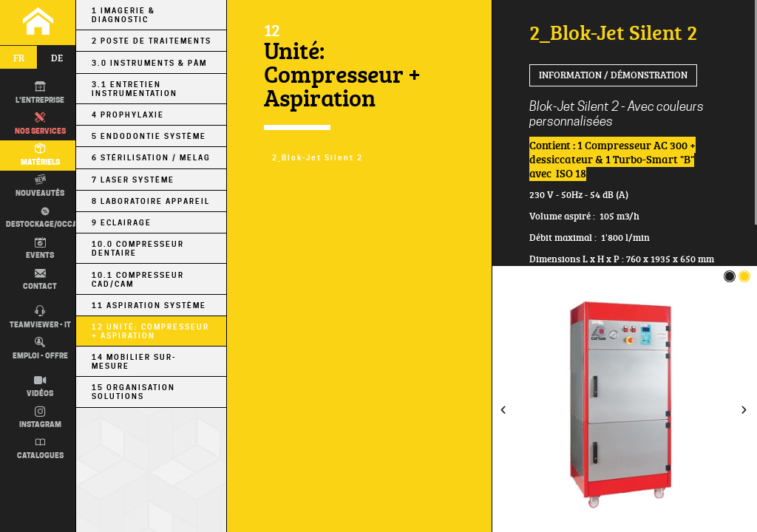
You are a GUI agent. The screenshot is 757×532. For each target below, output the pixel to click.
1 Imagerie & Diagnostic (123, 15)
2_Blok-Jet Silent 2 (318, 157)
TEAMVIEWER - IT (40, 318)
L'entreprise (40, 93)
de (57, 58)
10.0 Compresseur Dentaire (138, 248)
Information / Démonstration (613, 75)
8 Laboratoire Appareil (151, 201)
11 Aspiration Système (149, 305)
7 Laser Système (133, 180)
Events (40, 249)
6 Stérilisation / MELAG (151, 157)
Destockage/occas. (45, 218)
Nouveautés (40, 186)
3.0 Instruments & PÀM (149, 63)
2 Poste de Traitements (152, 41)
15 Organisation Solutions (133, 392)
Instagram (40, 418)
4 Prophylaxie (128, 115)
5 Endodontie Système (149, 136)
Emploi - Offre (40, 349)
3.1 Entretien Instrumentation (135, 89)
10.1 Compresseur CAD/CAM (138, 279)
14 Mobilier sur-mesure (134, 361)
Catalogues (40, 449)
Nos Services (40, 124)
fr (19, 58)
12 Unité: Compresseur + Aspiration (150, 331)
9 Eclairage (122, 222)
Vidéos (40, 387)
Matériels (40, 155)
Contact (40, 280)
